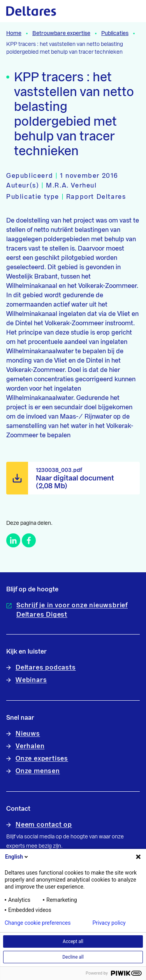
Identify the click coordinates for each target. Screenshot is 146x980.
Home (14, 33)
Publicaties (115, 33)
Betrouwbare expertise (61, 33)
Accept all (73, 941)
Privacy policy (109, 923)
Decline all (73, 957)
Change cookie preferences (38, 923)
